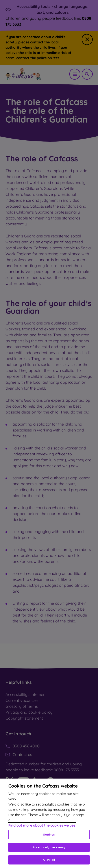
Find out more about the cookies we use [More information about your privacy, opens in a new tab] (42, 825)
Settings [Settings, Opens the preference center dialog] (49, 834)
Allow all (49, 860)
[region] (49, 823)
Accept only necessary (49, 847)
